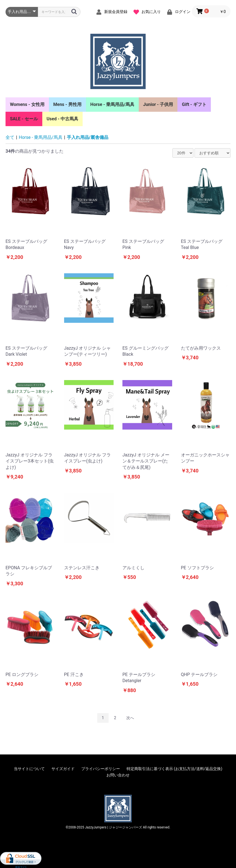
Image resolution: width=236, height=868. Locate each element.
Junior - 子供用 (158, 104)
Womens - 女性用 (27, 104)
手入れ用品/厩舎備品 (88, 137)
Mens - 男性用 (67, 104)
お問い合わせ (118, 775)
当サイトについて (29, 769)
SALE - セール (24, 119)
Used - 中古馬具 (63, 119)
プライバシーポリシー (101, 769)
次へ (130, 718)
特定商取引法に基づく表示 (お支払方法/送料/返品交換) (175, 769)
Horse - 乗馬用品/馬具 (112, 104)
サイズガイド (63, 769)
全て (10, 137)
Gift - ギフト (194, 104)
